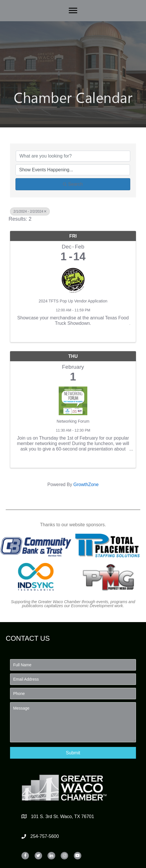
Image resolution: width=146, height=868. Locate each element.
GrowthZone (86, 485)
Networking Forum (73, 421)
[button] (73, 753)
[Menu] (73, 11)
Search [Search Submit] (73, 184)
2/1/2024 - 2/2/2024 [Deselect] (30, 211)
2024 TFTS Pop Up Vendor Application (73, 301)
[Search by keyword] (73, 156)
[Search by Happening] (73, 170)
